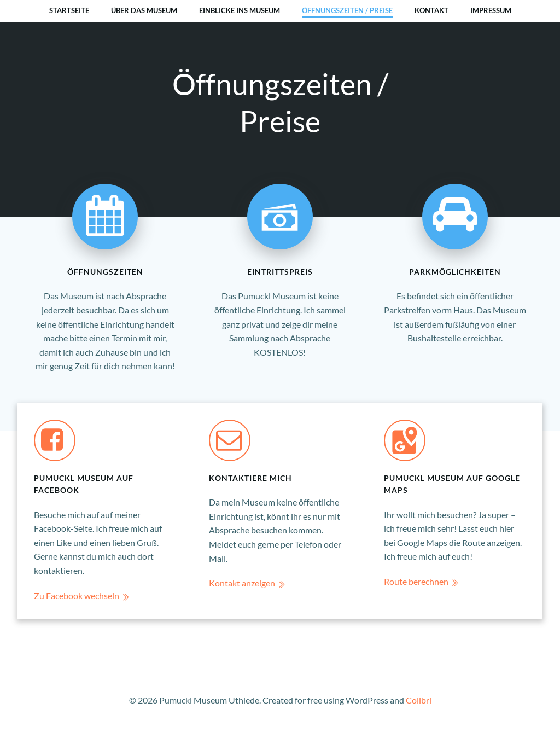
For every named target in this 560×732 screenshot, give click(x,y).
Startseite (69, 10)
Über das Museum (144, 10)
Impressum (491, 10)
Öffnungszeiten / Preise (347, 10)
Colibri (419, 700)
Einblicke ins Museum (240, 10)
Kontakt (431, 10)
